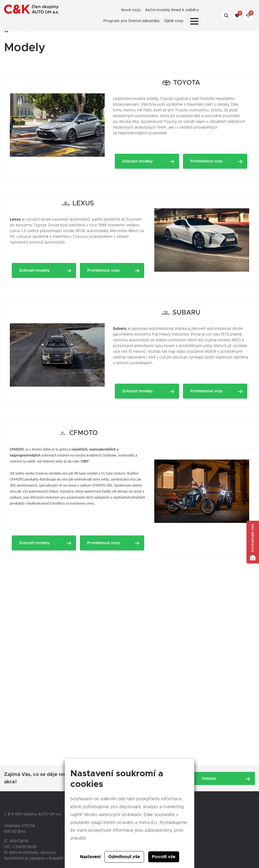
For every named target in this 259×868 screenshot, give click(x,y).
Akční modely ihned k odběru (172, 10)
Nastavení (90, 857)
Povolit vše (164, 857)
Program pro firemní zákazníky (132, 21)
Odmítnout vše (124, 857)
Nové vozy (131, 10)
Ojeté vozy (174, 21)
